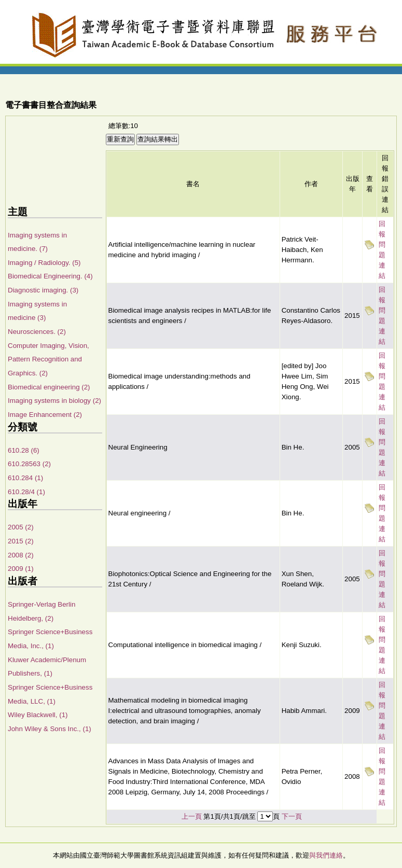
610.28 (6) (24, 450)
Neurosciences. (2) (37, 332)
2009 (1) (21, 569)
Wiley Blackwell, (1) (38, 715)
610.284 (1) (25, 478)
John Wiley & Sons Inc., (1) (50, 729)
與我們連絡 (326, 855)
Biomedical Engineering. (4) (50, 276)
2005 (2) (21, 527)
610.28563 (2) (29, 464)
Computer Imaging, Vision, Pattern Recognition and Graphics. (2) (48, 359)
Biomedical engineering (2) (49, 387)
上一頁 (192, 816)
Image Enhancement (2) (45, 415)
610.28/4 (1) (26, 492)
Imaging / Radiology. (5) (44, 263)
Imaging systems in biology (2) (54, 401)
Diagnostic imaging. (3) (43, 290)
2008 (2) (21, 555)
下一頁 (292, 816)
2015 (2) (21, 541)
